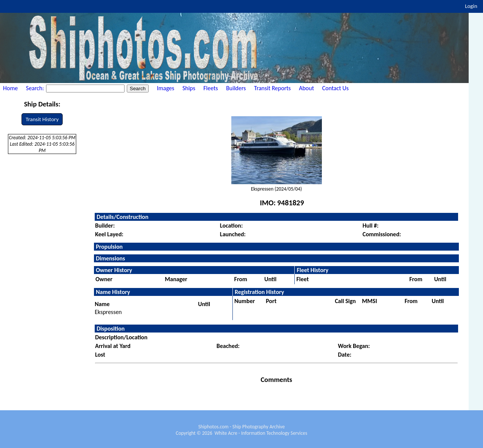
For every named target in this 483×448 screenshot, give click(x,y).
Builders (236, 88)
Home (10, 88)
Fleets (211, 88)
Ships (189, 88)
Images (166, 88)
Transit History (42, 119)
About (306, 88)
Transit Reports (272, 88)
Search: (36, 88)
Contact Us (335, 88)
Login (471, 6)
